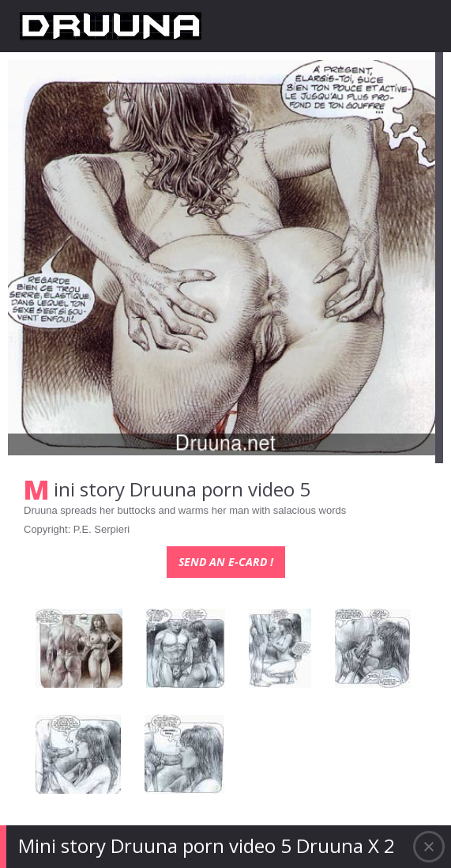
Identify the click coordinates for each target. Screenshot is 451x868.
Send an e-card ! (226, 562)
